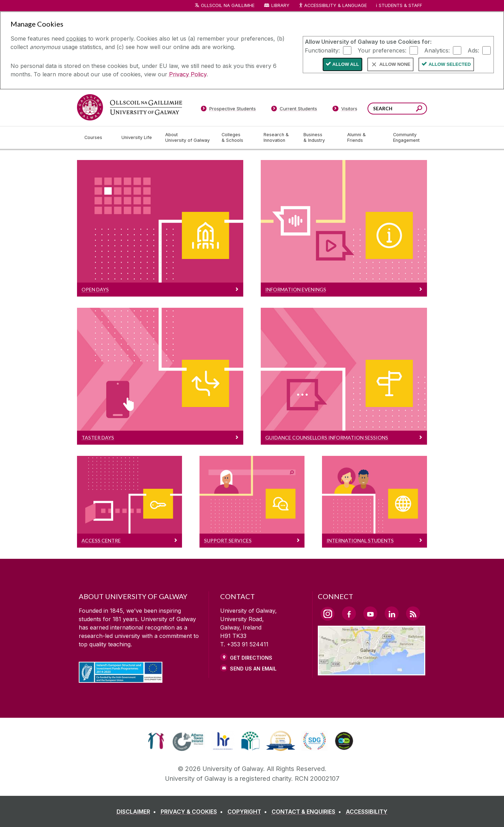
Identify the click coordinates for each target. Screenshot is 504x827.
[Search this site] (419, 109)
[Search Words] (397, 109)
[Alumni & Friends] (365, 138)
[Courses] (97, 138)
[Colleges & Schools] (237, 138)
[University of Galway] (129, 107)
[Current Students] (294, 110)
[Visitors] (345, 110)
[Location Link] (372, 671)
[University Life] (138, 138)
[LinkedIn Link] (392, 613)
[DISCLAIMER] (138, 812)
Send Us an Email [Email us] (253, 669)
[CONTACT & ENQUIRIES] (308, 812)
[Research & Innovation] (278, 138)
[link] (156, 741)
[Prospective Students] (228, 110)
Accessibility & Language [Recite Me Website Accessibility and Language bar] (332, 6)
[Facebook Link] (349, 613)
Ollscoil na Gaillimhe (228, 5)
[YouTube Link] (370, 613)
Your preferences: (382, 50)
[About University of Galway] (188, 138)
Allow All (346, 64)
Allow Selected (450, 64)
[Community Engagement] (406, 138)
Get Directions (251, 658)
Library (280, 5)
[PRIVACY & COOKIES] (193, 812)
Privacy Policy (188, 74)
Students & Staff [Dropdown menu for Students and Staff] (400, 5)
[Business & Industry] (320, 138)
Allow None (395, 64)
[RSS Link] (413, 613)
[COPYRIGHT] (249, 812)
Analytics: (437, 50)
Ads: (473, 50)
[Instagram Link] (328, 614)
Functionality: (322, 50)
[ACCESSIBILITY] (367, 812)
